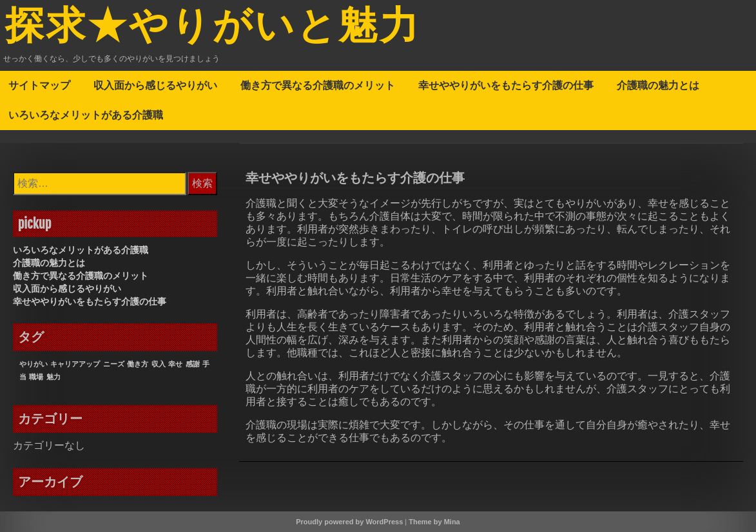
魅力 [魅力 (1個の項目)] (53, 377)
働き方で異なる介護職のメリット (318, 85)
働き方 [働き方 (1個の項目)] (138, 364)
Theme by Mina (434, 522)
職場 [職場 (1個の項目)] (36, 377)
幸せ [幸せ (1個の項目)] (175, 364)
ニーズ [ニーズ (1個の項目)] (114, 364)
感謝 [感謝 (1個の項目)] (193, 364)
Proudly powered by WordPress (349, 522)
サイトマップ (39, 85)
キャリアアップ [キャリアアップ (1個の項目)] (75, 364)
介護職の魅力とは (658, 85)
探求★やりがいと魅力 (213, 28)
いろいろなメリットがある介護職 (86, 115)
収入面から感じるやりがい (155, 85)
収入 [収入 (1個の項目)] (159, 364)
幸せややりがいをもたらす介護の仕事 (506, 85)
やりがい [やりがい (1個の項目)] (34, 364)
